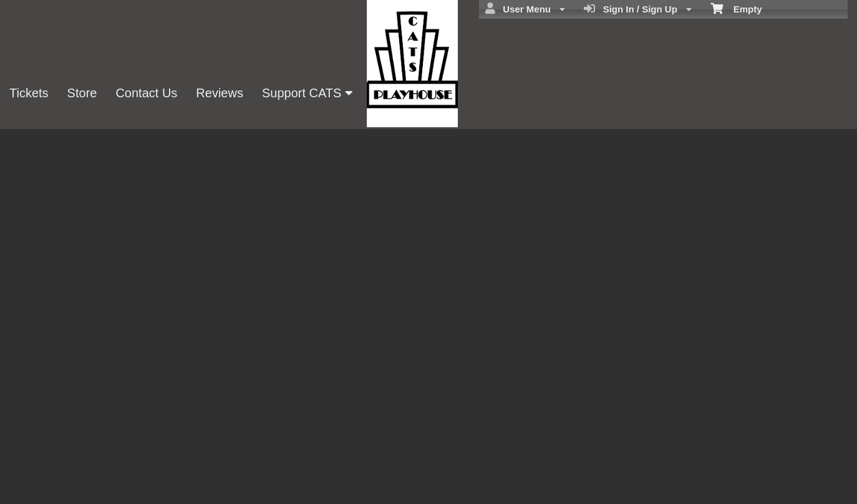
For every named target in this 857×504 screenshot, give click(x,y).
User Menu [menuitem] (525, 9)
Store (82, 93)
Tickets (29, 93)
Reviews (220, 93)
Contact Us (146, 93)
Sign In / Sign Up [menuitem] (638, 9)
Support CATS (307, 93)
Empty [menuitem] (736, 8)
